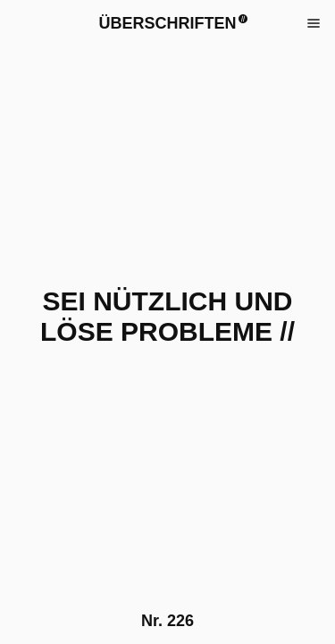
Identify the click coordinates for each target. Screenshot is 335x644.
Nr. (167, 621)
